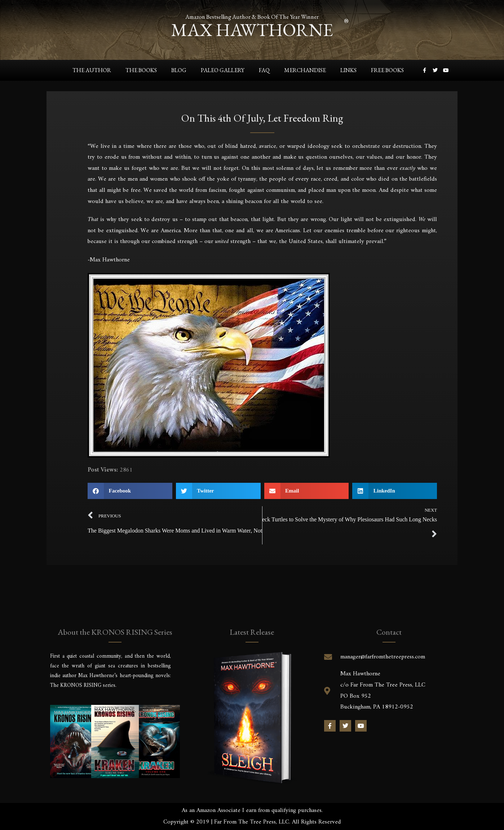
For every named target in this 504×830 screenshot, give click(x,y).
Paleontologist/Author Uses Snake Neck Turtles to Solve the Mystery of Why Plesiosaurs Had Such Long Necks (350, 519)
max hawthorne (252, 29)
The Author (92, 70)
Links (348, 70)
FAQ (264, 70)
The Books (141, 70)
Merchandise (305, 70)
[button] (130, 491)
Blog (179, 70)
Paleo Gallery (223, 70)
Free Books (387, 70)
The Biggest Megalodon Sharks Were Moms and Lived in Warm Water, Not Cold (175, 531)
